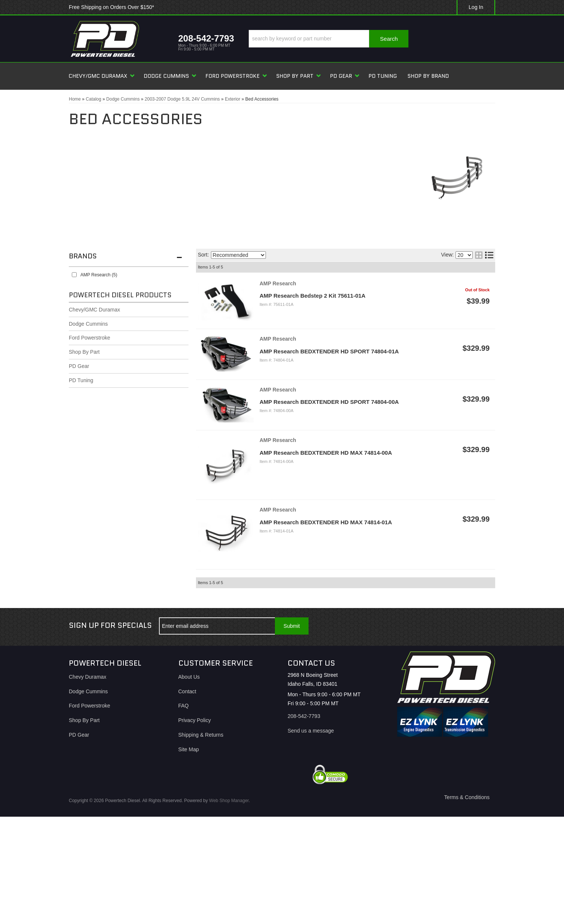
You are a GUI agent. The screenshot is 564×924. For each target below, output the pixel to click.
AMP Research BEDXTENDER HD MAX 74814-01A (326, 522)
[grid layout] (479, 255)
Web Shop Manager (229, 801)
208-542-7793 (304, 716)
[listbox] (238, 255)
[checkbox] (74, 275)
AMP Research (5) (99, 275)
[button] (329, 39)
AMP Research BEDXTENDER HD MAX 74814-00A (326, 453)
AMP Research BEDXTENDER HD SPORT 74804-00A (329, 402)
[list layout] (489, 255)
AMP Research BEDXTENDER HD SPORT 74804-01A (329, 351)
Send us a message (311, 731)
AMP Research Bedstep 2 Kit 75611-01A (312, 296)
